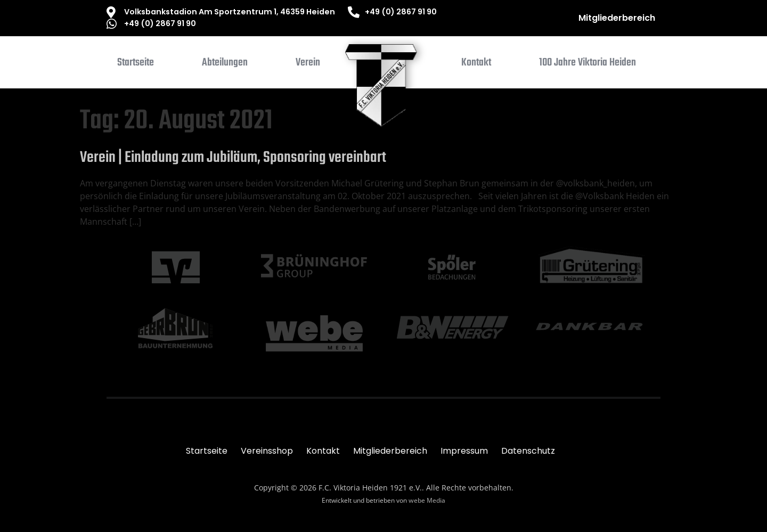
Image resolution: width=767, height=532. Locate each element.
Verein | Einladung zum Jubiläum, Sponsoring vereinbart (233, 158)
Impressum (464, 451)
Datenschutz (528, 451)
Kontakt (323, 451)
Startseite (207, 451)
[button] (225, 65)
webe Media (427, 500)
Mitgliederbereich (617, 18)
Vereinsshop (267, 451)
